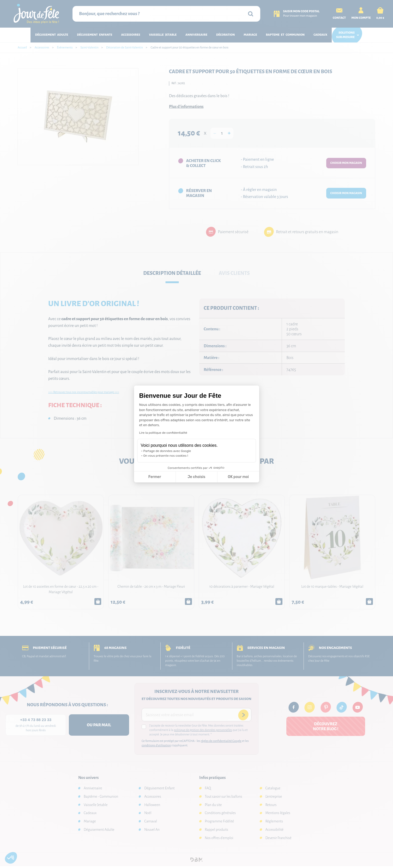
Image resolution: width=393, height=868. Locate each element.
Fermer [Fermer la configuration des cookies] (155, 477)
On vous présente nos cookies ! (166, 456)
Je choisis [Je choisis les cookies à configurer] (196, 477)
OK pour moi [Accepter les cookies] (238, 477)
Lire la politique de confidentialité (163, 433)
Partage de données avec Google (167, 451)
